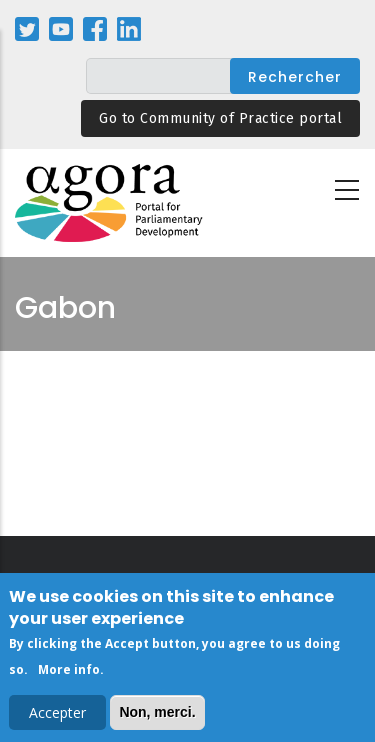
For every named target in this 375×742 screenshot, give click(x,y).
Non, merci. (157, 715)
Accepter (57, 715)
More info (69, 672)
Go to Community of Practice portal (220, 118)
